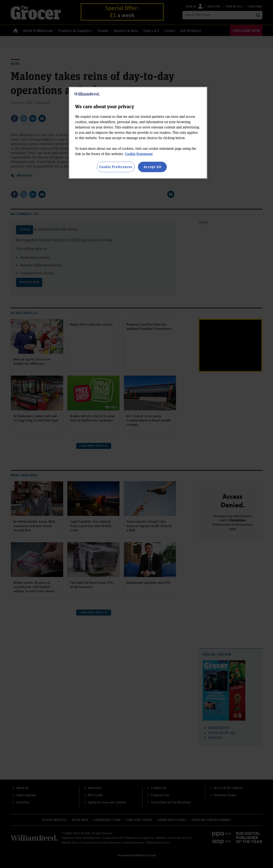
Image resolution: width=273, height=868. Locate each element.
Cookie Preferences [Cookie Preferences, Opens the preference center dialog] (116, 167)
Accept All (152, 167)
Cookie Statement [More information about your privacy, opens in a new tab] (139, 154)
